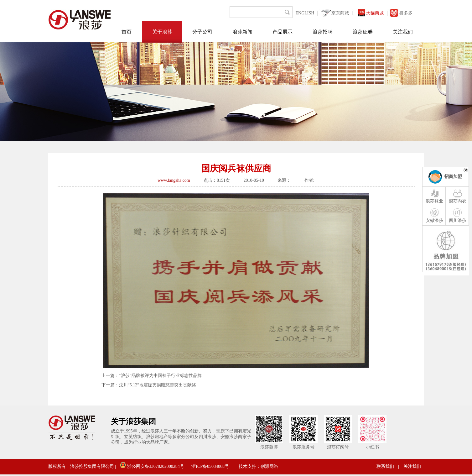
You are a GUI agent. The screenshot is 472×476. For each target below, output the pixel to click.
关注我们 (403, 32)
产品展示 (283, 32)
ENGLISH (305, 13)
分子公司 (202, 32)
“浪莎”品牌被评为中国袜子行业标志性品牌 (160, 376)
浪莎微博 (269, 447)
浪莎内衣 (458, 196)
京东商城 (340, 13)
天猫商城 (375, 13)
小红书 (372, 447)
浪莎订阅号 (338, 447)
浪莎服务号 (303, 447)
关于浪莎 (162, 32)
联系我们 (385, 466)
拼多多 (406, 13)
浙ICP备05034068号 (210, 466)
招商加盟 (453, 177)
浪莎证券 (363, 32)
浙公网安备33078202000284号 (152, 466)
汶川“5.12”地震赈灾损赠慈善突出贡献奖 (158, 385)
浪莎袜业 (434, 196)
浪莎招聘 (323, 32)
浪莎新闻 (242, 32)
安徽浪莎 (434, 215)
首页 (127, 32)
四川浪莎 (458, 215)
